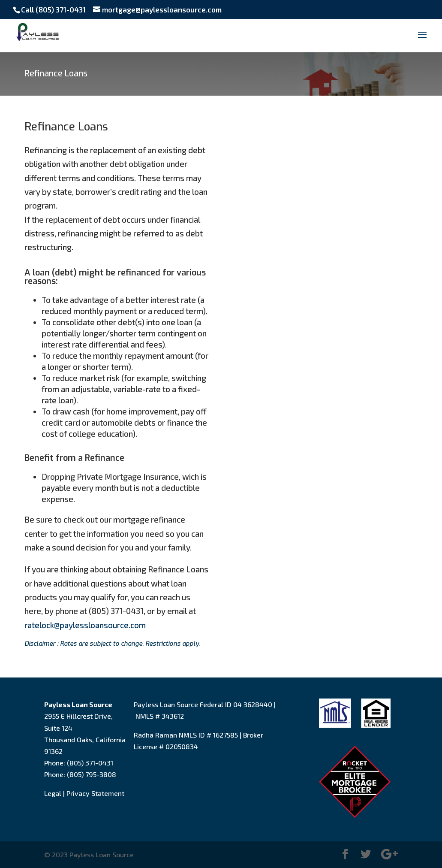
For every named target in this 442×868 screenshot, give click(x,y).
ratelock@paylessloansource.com (85, 625)
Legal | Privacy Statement (84, 793)
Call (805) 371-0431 (53, 9)
